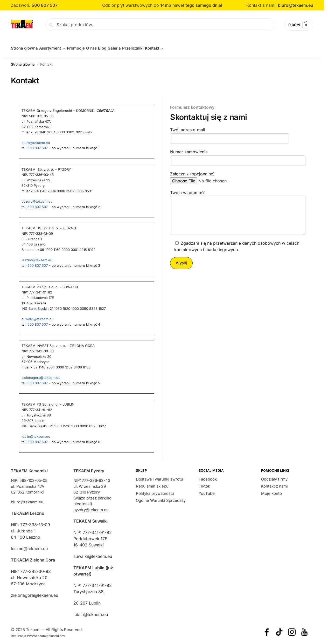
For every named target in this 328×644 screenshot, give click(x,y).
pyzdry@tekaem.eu (37, 198)
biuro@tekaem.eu (296, 5)
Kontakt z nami (274, 483)
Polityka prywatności (155, 491)
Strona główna (23, 61)
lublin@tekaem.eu (36, 434)
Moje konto (271, 491)
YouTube (207, 491)
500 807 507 (38, 145)
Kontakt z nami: (262, 5)
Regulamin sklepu (152, 483)
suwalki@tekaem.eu (38, 316)
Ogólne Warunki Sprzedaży (161, 498)
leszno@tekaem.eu (37, 257)
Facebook (208, 476)
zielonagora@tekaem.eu (41, 375)
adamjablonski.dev (51, 633)
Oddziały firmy (274, 476)
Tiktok (204, 483)
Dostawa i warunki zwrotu (159, 476)
